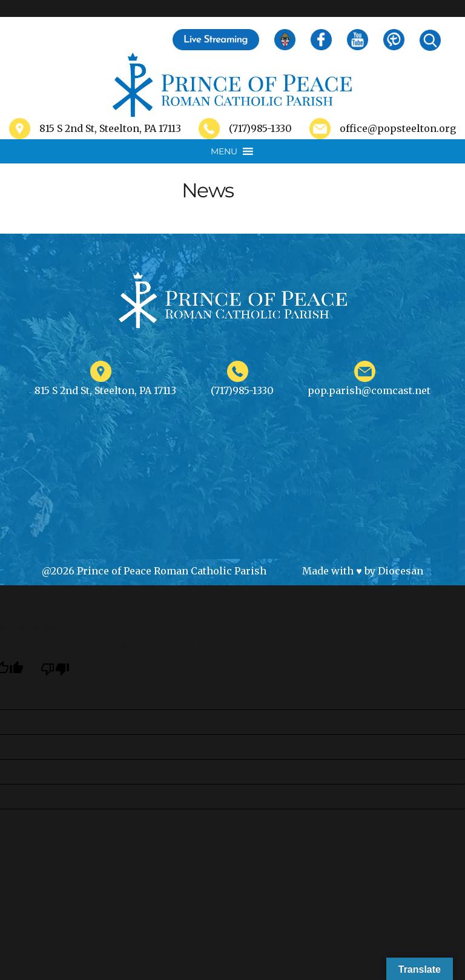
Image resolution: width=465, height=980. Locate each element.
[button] (224, 151)
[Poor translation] (55, 669)
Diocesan (401, 571)
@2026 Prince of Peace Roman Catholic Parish (154, 571)
